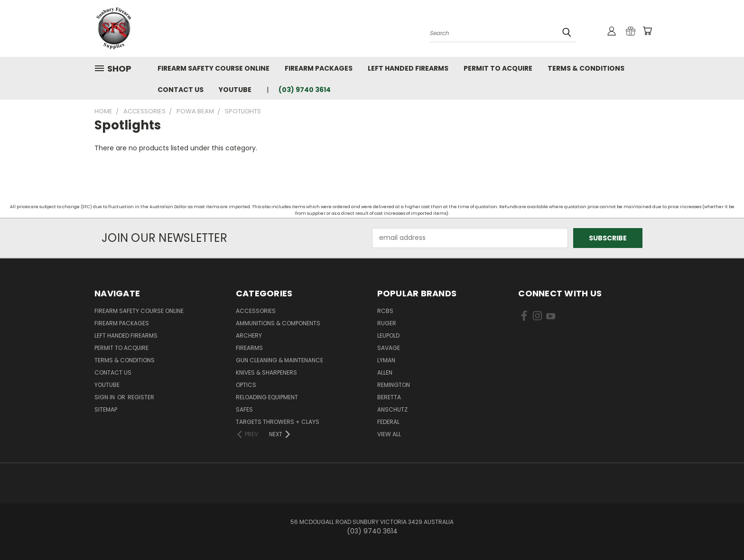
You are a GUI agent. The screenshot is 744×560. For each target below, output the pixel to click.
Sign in (105, 397)
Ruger (387, 323)
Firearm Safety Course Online (214, 68)
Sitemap (106, 409)
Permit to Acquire (498, 68)
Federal (388, 422)
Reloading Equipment (267, 397)
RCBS (385, 311)
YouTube (235, 90)
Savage (389, 348)
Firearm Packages (319, 68)
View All (389, 434)
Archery (249, 335)
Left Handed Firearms (408, 68)
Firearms (249, 348)
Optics (246, 385)
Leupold (388, 335)
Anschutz (392, 409)
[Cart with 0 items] (647, 31)
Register (141, 397)
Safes (244, 409)
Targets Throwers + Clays (278, 422)
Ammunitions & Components (278, 323)
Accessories (256, 311)
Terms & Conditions (586, 68)
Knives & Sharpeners (266, 372)
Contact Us (181, 90)
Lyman (386, 360)
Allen (385, 372)
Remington (394, 385)
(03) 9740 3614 (305, 90)
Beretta (389, 397)
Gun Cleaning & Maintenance (279, 360)
